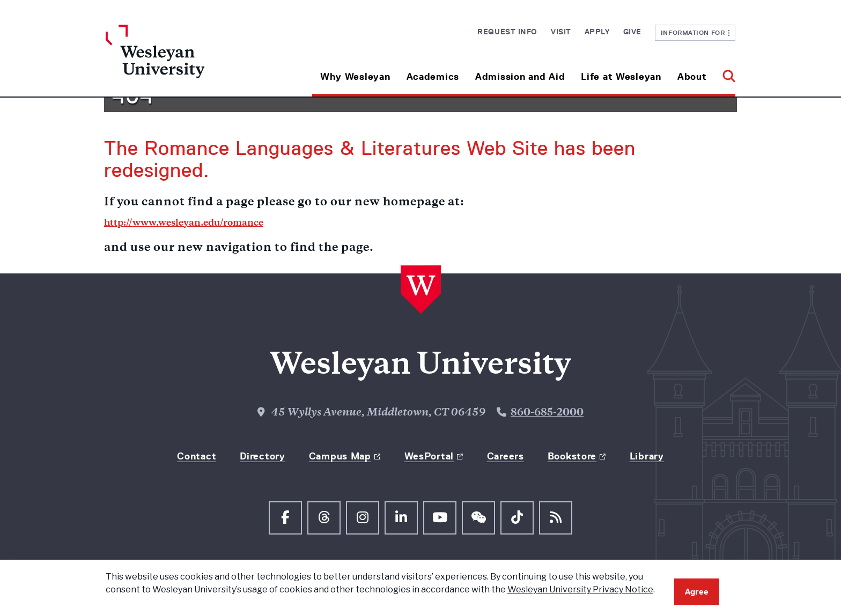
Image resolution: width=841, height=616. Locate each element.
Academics (433, 77)
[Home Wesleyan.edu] (185, 61)
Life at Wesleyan (621, 77)
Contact (197, 456)
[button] (725, 73)
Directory (262, 456)
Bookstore (572, 456)
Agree (697, 592)
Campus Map (340, 456)
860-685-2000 (547, 413)
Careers (506, 456)
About (692, 77)
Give (632, 32)
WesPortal (429, 456)
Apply (597, 32)
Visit (561, 32)
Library (647, 456)
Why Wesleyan (355, 77)
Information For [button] (695, 32)
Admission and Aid (520, 77)
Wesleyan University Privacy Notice (580, 589)
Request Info (507, 32)
